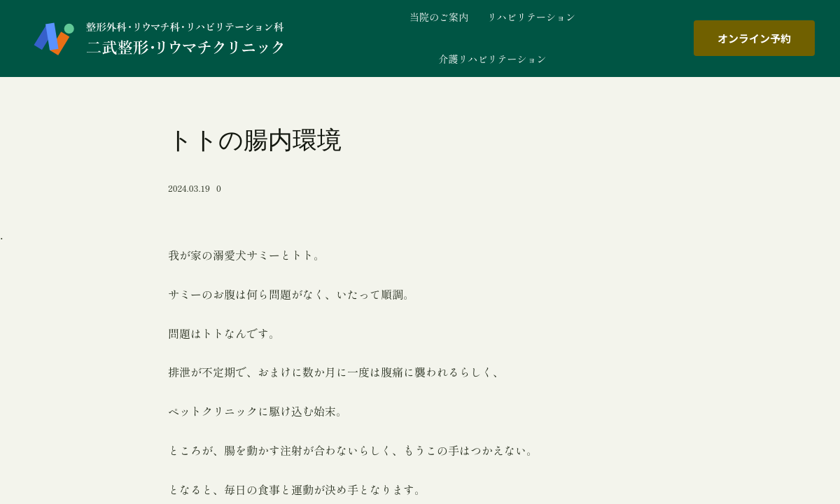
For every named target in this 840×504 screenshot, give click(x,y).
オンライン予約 (754, 38)
